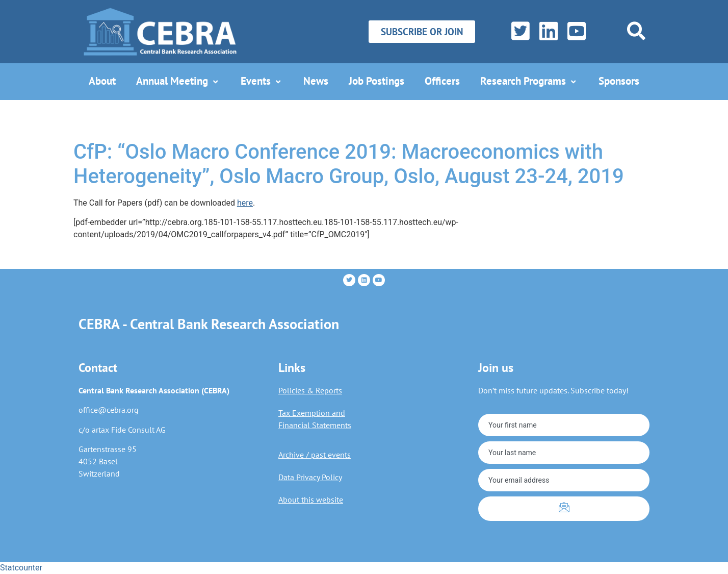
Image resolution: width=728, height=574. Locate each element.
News (316, 81)
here (245, 203)
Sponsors (619, 81)
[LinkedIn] (546, 32)
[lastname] (564, 453)
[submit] (564, 509)
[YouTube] (574, 32)
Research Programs (529, 81)
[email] (564, 480)
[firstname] (564, 425)
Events (262, 81)
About (102, 81)
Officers (442, 81)
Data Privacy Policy (310, 477)
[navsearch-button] (636, 31)
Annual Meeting (178, 81)
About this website (311, 500)
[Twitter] (518, 32)
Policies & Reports (310, 390)
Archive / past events (315, 455)
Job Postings (376, 81)
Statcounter (21, 568)
